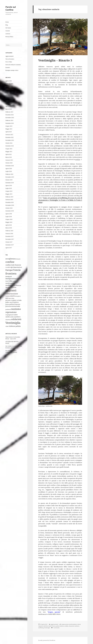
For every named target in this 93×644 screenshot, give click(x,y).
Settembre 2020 (10, 166)
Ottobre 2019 (9, 180)
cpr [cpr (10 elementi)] (12, 267)
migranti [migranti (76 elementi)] (11, 290)
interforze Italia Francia (49, 626)
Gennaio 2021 (9, 160)
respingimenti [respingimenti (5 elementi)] (10, 315)
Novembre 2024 (10, 118)
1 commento (56, 628)
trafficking (41, 628)
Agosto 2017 (9, 248)
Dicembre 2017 (10, 236)
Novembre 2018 (10, 205)
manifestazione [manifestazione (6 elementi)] (10, 283)
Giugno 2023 (9, 126)
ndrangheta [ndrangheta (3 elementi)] (18, 296)
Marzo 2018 (9, 228)
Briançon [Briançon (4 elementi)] (18, 259)
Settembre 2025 (10, 98)
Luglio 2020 (9, 171)
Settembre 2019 (10, 183)
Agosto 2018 (9, 214)
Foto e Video (9, 62)
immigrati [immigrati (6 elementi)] (9, 276)
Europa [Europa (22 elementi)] (9, 270)
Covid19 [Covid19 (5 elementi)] (8, 267)
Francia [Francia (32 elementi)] (17, 270)
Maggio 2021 (9, 152)
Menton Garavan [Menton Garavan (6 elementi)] (11, 287)
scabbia (66, 626)
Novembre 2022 (10, 140)
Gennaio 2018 (9, 234)
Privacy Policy (9, 37)
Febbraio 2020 (9, 174)
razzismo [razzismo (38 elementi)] (16, 309)
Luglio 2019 (9, 188)
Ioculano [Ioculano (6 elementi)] (19, 279)
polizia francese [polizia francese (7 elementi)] (15, 304)
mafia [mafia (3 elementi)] (14, 281)
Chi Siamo (8, 28)
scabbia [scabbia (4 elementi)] (12, 317)
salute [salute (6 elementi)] (16, 315)
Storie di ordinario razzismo (13, 65)
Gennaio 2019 (9, 200)
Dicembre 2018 (10, 202)
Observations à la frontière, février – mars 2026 (13, 338)
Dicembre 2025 (10, 89)
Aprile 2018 (9, 225)
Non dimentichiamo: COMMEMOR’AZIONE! (11, 351)
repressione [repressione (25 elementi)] (11, 312)
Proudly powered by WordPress (47, 640)
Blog (7, 25)
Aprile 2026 (9, 81)
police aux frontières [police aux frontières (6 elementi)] (12, 302)
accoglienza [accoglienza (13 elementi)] (10, 259)
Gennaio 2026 (9, 87)
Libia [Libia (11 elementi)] (11, 281)
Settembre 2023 (10, 123)
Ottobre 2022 (9, 143)
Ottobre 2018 (9, 208)
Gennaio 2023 (9, 135)
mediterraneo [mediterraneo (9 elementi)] (11, 285)
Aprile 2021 (9, 154)
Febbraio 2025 (9, 112)
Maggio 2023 (9, 129)
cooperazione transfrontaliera (69, 624)
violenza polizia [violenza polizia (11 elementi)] (15, 326)
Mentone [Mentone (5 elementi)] (18, 285)
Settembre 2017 (10, 245)
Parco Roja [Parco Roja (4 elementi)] (11, 298)
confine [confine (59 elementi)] (10, 262)
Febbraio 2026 (9, 84)
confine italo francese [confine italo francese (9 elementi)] (13, 265)
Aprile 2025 (9, 106)
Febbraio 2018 (9, 231)
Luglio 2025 (9, 101)
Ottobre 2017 (9, 242)
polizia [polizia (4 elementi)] (7, 304)
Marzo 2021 (9, 157)
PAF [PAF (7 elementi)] (7, 298)
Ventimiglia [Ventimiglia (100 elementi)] (13, 323)
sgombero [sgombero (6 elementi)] (17, 317)
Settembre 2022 (10, 146)
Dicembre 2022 (10, 137)
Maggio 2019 (9, 194)
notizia (78, 159)
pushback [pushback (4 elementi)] (8, 309)
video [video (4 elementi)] (7, 326)
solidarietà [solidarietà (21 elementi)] (16, 319)
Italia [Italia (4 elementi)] (7, 281)
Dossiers (8, 68)
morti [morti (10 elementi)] (12, 296)
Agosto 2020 (9, 169)
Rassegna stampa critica (12, 70)
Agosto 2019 (9, 186)
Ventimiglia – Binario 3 (55, 60)
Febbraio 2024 (9, 120)
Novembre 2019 (10, 177)
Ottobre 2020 (9, 163)
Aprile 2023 (9, 132)
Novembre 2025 (10, 92)
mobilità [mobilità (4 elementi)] (8, 296)
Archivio (8, 34)
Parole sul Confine (11, 8)
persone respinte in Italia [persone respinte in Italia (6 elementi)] (13, 300)
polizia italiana (60, 626)
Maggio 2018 (9, 222)
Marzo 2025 (9, 109)
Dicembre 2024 (10, 115)
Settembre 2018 (10, 211)
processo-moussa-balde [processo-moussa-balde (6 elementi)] (13, 306)
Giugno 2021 (9, 149)
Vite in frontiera (10, 59)
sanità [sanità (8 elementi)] (7, 317)
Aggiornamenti (9, 56)
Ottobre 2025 (9, 95)
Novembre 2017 (10, 239)
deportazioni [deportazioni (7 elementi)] (18, 267)
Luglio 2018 (9, 217)
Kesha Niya (63, 69)
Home (7, 22)
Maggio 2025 (9, 104)
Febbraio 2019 (9, 197)
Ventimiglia (47, 628)
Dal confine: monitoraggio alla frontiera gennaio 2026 (14, 347)
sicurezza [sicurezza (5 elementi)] (8, 320)
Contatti (8, 31)
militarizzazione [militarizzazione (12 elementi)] (12, 294)
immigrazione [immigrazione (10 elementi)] (11, 279)
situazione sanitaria (74, 626)
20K (70, 69)
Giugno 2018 (9, 219)
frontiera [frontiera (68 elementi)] (11, 273)
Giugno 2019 (9, 191)
